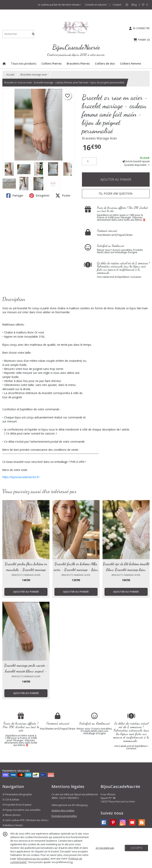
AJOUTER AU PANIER (116, 180)
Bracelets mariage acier (34, 75)
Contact (117, 5)
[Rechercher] (33, 34)
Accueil (10, 75)
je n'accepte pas (105, 848)
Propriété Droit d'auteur (17, 805)
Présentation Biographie (17, 794)
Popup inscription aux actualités (21, 810)
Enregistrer (39, 196)
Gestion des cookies (63, 810)
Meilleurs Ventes (13, 825)
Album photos (11, 815)
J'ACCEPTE (137, 848)
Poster (63, 196)
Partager (15, 196)
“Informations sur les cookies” (33, 859)
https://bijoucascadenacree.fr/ (21, 477)
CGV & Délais (11, 800)
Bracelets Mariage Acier (100, 138)
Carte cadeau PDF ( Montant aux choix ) (25, 820)
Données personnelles (64, 816)
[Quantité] (89, 161)
